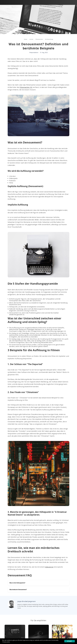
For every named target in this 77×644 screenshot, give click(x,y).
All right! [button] (70, 641)
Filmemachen (39, 39)
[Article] (15, 632)
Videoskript (49, 567)
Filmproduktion (34, 52)
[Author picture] (11, 604)
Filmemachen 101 (26, 87)
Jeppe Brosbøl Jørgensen (27, 601)
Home (26, 39)
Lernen (31, 39)
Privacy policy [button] (6, 642)
